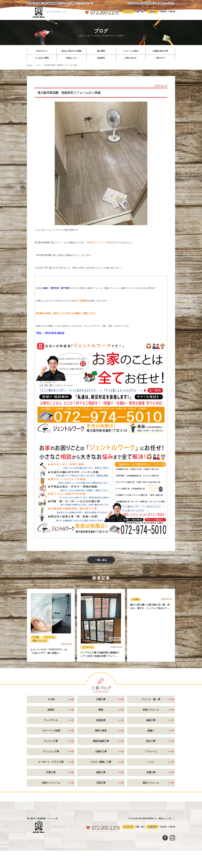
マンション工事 (51, 751)
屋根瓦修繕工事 (101, 741)
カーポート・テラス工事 (51, 762)
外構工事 (101, 699)
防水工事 (151, 741)
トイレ (151, 762)
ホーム (29, 65)
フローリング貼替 (51, 731)
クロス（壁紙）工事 (101, 762)
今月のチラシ (42, 51)
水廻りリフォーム (51, 783)
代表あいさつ (71, 58)
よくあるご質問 (42, 58)
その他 (36, 637)
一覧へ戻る (101, 560)
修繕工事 (151, 720)
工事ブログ (160, 58)
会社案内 (101, 58)
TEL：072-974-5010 (50, 333)
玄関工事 (101, 783)
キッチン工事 (51, 741)
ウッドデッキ (51, 720)
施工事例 (101, 51)
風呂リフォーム (39, 641)
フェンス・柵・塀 (151, 699)
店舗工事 (151, 772)
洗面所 (51, 710)
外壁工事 (51, 772)
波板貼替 (101, 720)
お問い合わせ (131, 58)
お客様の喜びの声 (160, 51)
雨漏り (151, 731)
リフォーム (49, 637)
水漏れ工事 (101, 751)
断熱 (101, 710)
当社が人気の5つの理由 (71, 51)
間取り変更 (101, 731)
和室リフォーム (151, 710)
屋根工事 (101, 772)
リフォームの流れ (131, 51)
